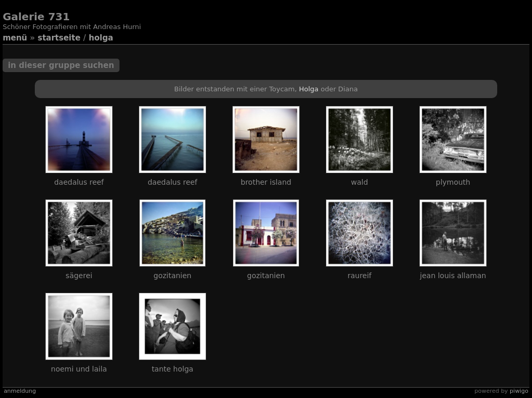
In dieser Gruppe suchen (61, 65)
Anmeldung (20, 391)
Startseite (59, 38)
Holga (101, 38)
